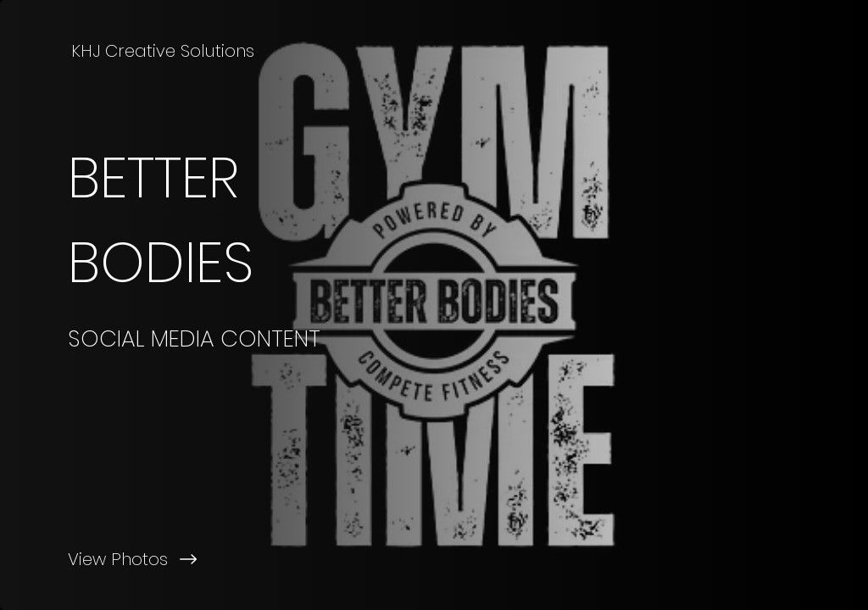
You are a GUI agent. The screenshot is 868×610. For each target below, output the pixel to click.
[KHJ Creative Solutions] (164, 51)
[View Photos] (217, 559)
